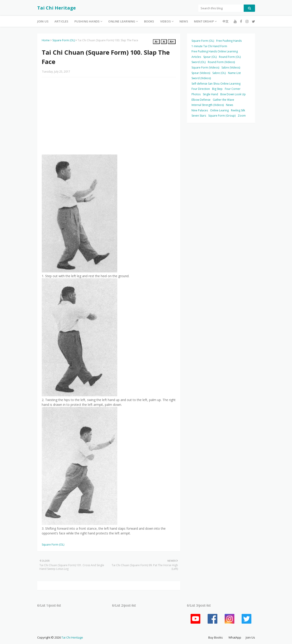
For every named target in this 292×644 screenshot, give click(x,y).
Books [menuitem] (149, 21)
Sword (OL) (199, 62)
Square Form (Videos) (205, 67)
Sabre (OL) (219, 73)
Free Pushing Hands (229, 41)
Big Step (217, 89)
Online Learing (219, 110)
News (229, 105)
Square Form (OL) (64, 40)
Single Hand (210, 94)
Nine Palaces (200, 110)
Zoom (242, 116)
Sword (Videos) (201, 78)
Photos (196, 94)
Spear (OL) (210, 57)
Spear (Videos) (201, 73)
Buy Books (216, 637)
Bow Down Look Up (233, 94)
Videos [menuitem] (166, 21)
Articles (196, 57)
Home (46, 40)
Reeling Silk (238, 110)
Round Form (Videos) (221, 62)
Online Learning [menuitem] (122, 21)
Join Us (250, 637)
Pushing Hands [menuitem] (87, 21)
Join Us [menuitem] (43, 21)
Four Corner (233, 89)
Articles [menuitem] (61, 21)
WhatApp (235, 637)
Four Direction (201, 89)
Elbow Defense (201, 100)
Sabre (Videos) (231, 67)
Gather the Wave (223, 100)
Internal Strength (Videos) (208, 105)
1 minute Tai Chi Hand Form (209, 46)
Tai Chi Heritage (56, 8)
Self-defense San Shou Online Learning (216, 84)
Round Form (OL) (230, 57)
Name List (234, 73)
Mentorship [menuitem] (204, 21)
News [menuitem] (184, 21)
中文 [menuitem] (226, 21)
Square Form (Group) (222, 116)
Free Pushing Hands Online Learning (215, 51)
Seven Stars (199, 116)
